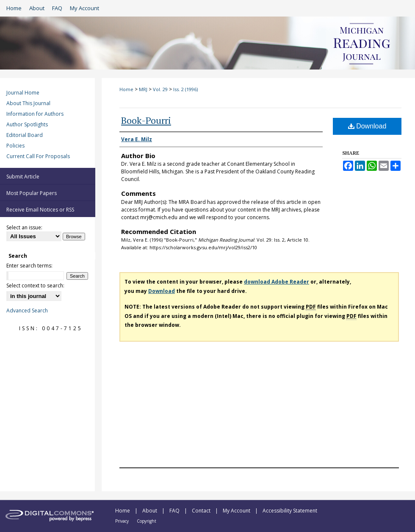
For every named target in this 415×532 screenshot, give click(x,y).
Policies (15, 146)
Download (367, 126)
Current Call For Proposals (38, 156)
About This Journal (28, 103)
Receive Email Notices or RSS (40, 210)
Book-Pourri (146, 120)
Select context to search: (35, 285)
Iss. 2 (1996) (185, 89)
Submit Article (23, 177)
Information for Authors (35, 114)
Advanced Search (27, 311)
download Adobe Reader (277, 282)
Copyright (147, 521)
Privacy (123, 521)
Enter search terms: (29, 266)
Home (126, 89)
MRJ (143, 89)
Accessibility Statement (290, 511)
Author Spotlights (27, 124)
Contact (202, 511)
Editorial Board (25, 135)
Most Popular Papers (32, 193)
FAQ (175, 511)
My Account (237, 511)
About (150, 511)
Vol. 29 (160, 89)
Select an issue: (24, 227)
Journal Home (23, 93)
